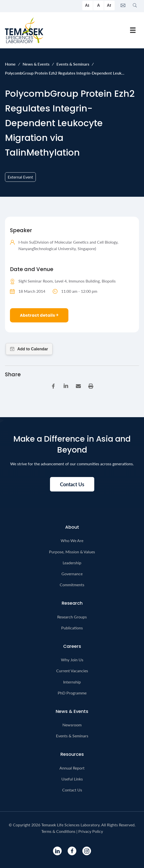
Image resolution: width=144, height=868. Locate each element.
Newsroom (72, 725)
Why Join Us (72, 660)
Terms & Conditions (58, 831)
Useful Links (72, 779)
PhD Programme (72, 693)
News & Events (36, 64)
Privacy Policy (91, 831)
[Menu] (133, 30)
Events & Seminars (73, 64)
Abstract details (39, 315)
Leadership (72, 563)
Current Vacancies (72, 671)
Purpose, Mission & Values (72, 552)
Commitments (72, 585)
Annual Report (72, 768)
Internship (72, 682)
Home (10, 64)
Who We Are (72, 540)
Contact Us (72, 790)
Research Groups (72, 617)
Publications (72, 628)
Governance (72, 574)
